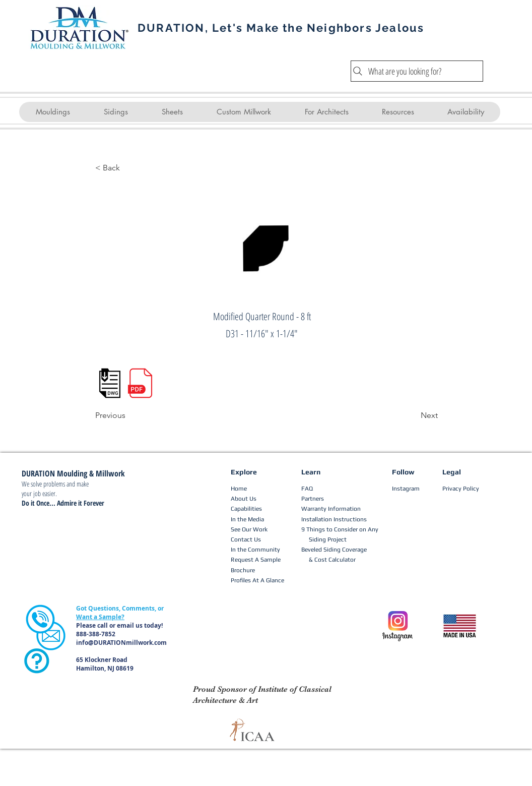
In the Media (247, 519)
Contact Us (246, 539)
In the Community (255, 550)
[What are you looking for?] (417, 71)
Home (239, 489)
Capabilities (246, 509)
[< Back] (128, 168)
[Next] (413, 415)
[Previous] (128, 415)
